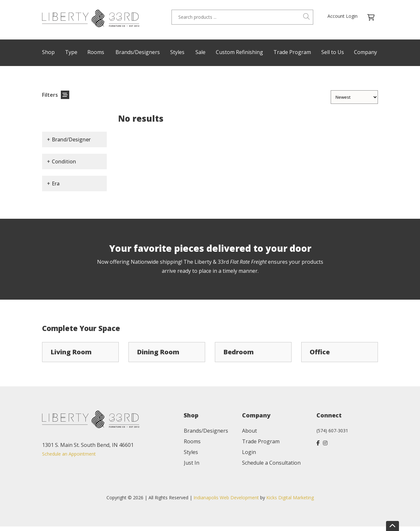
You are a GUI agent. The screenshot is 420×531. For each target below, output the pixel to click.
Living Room (71, 352)
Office (320, 352)
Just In (192, 463)
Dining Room (158, 352)
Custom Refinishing (239, 52)
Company (365, 52)
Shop (48, 52)
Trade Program (292, 52)
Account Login (343, 16)
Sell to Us (333, 52)
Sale (200, 52)
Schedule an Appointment (69, 454)
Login (249, 452)
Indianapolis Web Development (226, 498)
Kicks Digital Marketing (290, 498)
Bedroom (238, 352)
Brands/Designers (138, 52)
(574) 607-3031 (332, 431)
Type (71, 52)
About (249, 431)
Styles (177, 52)
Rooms (96, 52)
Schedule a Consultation (271, 463)
